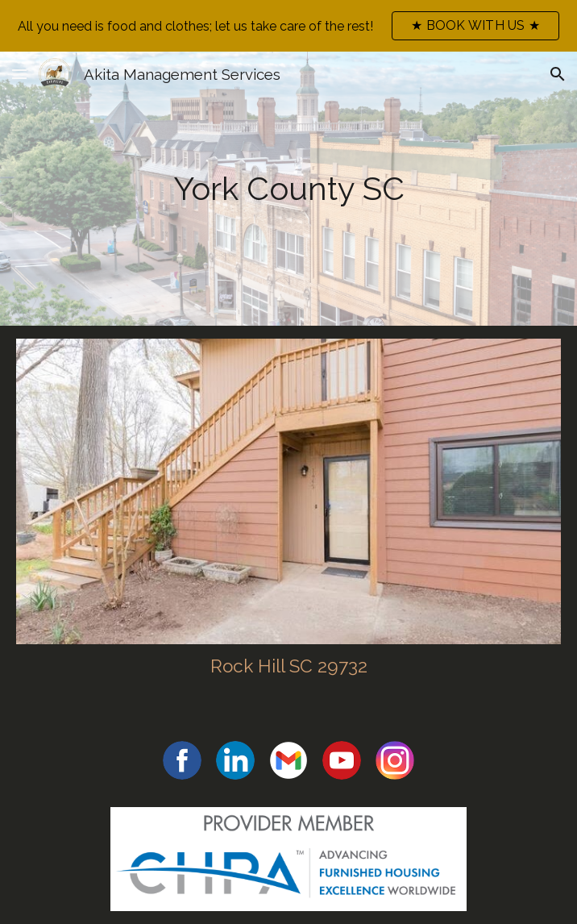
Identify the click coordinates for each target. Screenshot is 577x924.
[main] (288, 189)
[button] (19, 74)
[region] (288, 26)
